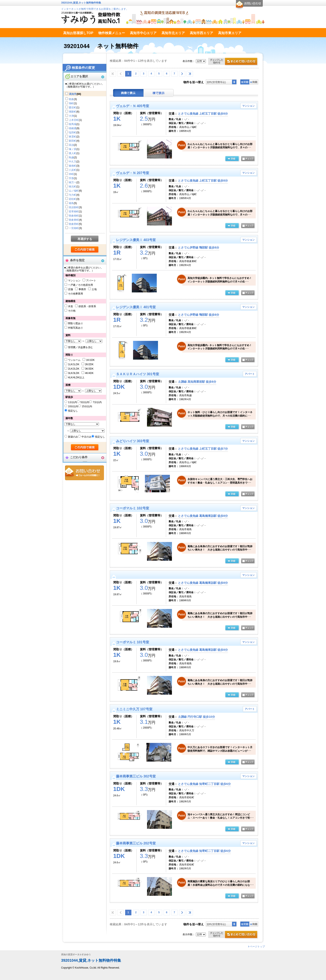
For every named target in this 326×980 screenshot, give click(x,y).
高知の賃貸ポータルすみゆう (76, 955)
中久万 (73, 162)
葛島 (71, 203)
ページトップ (257, 947)
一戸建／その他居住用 (80, 285)
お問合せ (85, 473)
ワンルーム (74, 360)
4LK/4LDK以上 (76, 377)
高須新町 (74, 207)
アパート (91, 281)
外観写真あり (75, 328)
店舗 (70, 289)
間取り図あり (75, 323)
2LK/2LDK (74, 369)
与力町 (73, 195)
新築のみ (73, 437)
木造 (70, 306)
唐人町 (73, 153)
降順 (254, 82)
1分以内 (72, 402)
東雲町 (73, 137)
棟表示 (159, 93)
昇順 (245, 82)
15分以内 (87, 406)
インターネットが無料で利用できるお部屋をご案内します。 (95, 9)
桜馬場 (73, 124)
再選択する (85, 239)
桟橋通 (73, 128)
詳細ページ (232, 628)
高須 (71, 145)
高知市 (73, 94)
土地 (94, 289)
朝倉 (71, 99)
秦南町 (73, 166)
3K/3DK (89, 369)
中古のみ (86, 437)
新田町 (73, 141)
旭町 (71, 103)
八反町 (73, 170)
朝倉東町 (74, 220)
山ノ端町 (74, 191)
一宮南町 (74, 228)
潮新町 (73, 112)
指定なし (73, 411)
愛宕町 (73, 108)
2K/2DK (89, 364)
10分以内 (73, 406)
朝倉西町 (74, 224)
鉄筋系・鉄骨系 (87, 306)
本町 (71, 174)
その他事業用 (75, 294)
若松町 (73, 199)
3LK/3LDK (74, 373)
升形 (71, 178)
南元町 (73, 187)
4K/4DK (89, 373)
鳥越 (71, 157)
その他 (72, 311)
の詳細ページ (232, 159)
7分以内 (97, 402)
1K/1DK (90, 360)
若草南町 (74, 212)
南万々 (73, 182)
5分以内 (85, 402)
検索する (85, 250)
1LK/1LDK (74, 364)
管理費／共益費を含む (80, 347)
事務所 (82, 289)
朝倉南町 (74, 216)
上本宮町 (74, 120)
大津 (71, 116)
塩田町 (73, 132)
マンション (74, 281)
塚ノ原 (73, 149)
